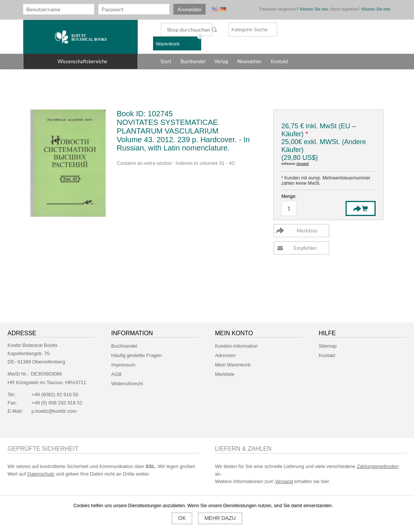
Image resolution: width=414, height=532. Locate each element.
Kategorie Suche (250, 30)
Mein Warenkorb (233, 365)
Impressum (123, 365)
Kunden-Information (237, 346)
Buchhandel (124, 346)
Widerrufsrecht (127, 384)
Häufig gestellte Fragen (136, 355)
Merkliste (225, 374)
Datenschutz (41, 474)
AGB (116, 374)
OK (182, 518)
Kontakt (327, 355)
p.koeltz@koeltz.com (54, 411)
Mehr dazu (220, 518)
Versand (303, 164)
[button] (80, 61)
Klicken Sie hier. (315, 9)
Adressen (225, 355)
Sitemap (328, 346)
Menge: (289, 196)
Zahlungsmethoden (378, 466)
